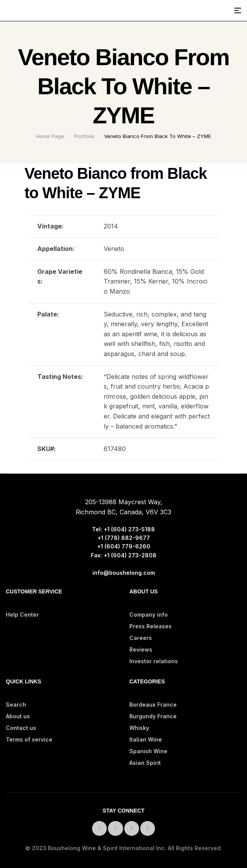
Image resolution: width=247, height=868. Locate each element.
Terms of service (29, 739)
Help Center (22, 615)
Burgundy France (153, 716)
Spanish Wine (148, 751)
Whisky (139, 728)
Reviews (141, 649)
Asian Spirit (145, 763)
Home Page (50, 136)
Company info (149, 615)
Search (16, 705)
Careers (141, 638)
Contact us (21, 728)
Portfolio (84, 136)
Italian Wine (146, 739)
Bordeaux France (153, 705)
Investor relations (154, 661)
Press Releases (150, 626)
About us (18, 716)
